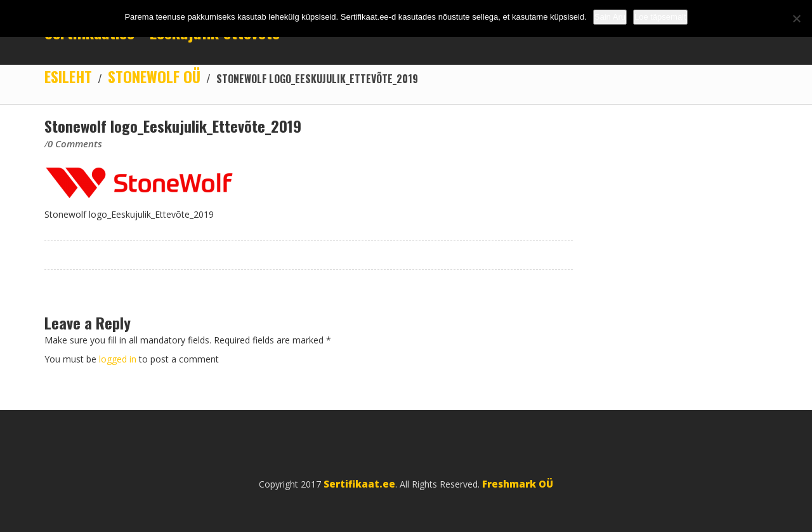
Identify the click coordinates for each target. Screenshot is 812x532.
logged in (119, 359)
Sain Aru (610, 17)
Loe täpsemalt (660, 17)
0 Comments (75, 143)
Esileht (68, 76)
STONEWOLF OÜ (154, 76)
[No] (796, 18)
